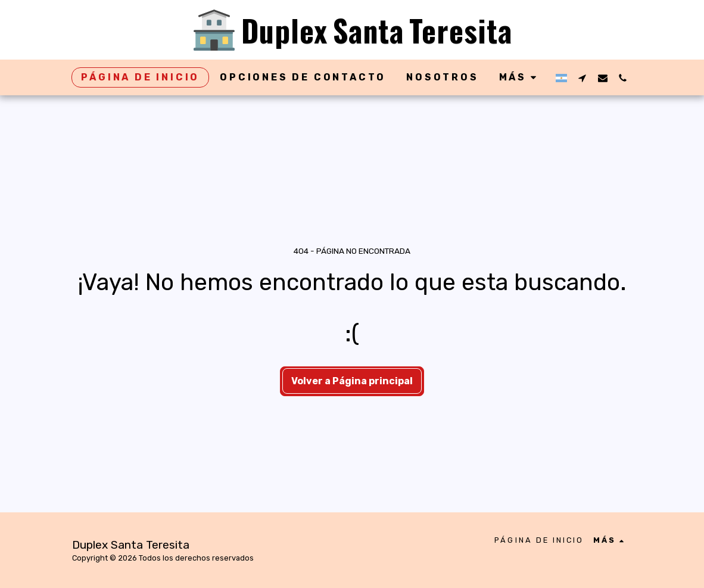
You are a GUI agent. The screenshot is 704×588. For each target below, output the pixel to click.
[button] (582, 78)
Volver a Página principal (352, 381)
